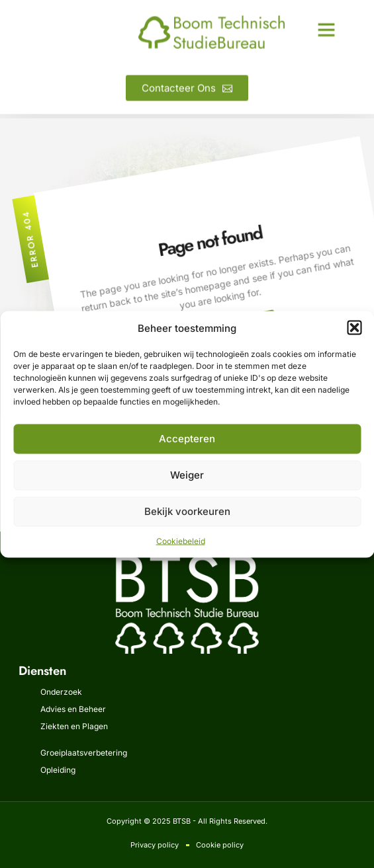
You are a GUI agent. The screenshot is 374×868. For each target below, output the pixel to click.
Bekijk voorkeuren (187, 511)
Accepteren (187, 439)
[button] (354, 328)
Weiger (187, 475)
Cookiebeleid (181, 540)
